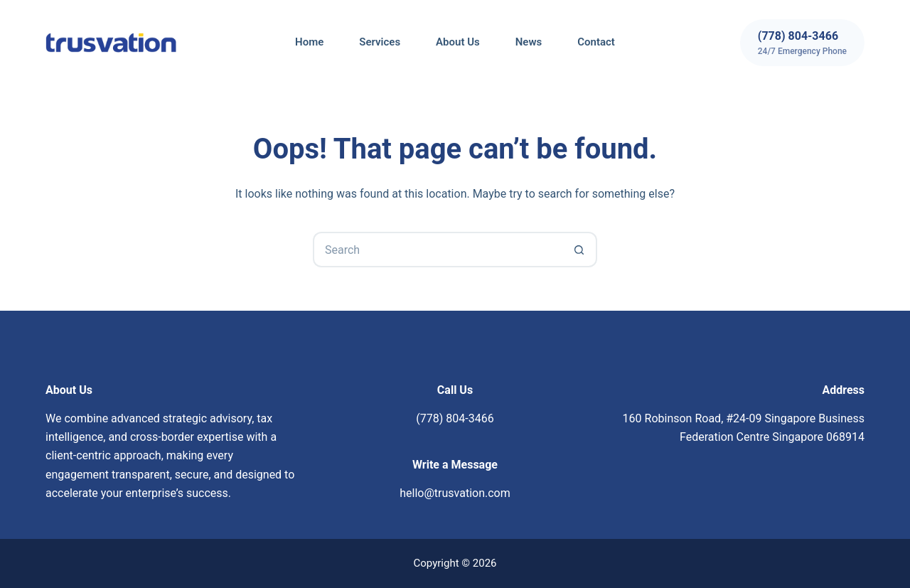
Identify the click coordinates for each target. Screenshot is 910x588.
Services (380, 42)
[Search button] (579, 250)
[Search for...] (437, 250)
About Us (458, 42)
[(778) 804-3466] (802, 43)
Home (309, 42)
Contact (596, 42)
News (529, 42)
